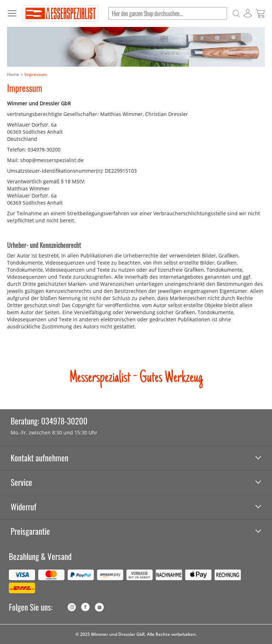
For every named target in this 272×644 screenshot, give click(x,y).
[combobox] (168, 13)
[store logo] (60, 13)
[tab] (136, 458)
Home (13, 74)
